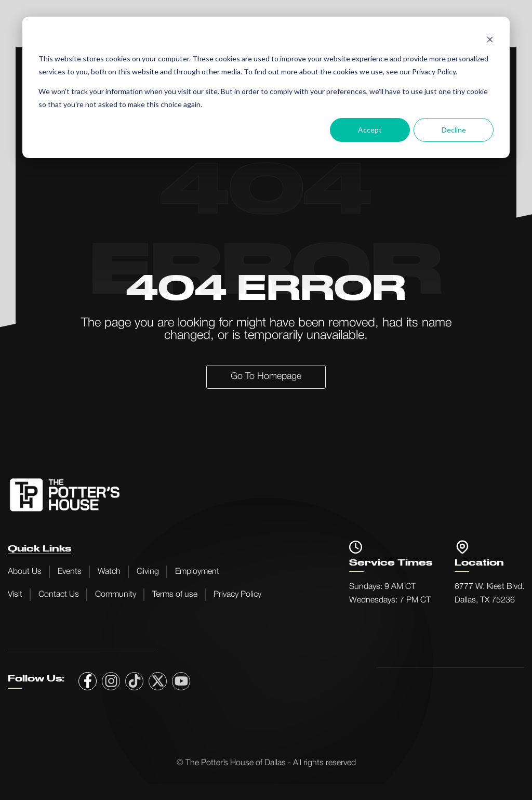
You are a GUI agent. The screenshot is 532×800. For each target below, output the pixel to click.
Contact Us (59, 595)
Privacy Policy (237, 595)
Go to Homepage (266, 376)
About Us (25, 572)
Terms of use (175, 595)
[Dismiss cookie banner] (490, 39)
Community (116, 595)
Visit (15, 595)
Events (70, 572)
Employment (197, 572)
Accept (370, 130)
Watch (109, 572)
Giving (148, 572)
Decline (454, 130)
